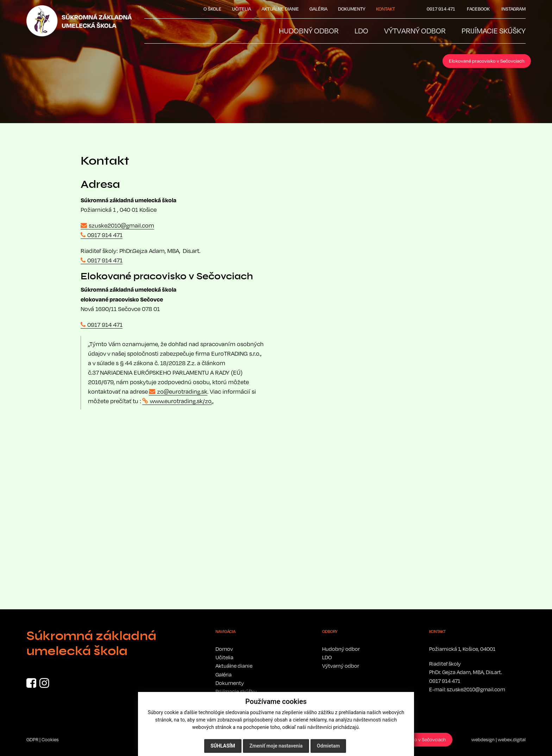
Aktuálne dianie (280, 9)
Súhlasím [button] (223, 746)
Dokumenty (352, 9)
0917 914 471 (105, 235)
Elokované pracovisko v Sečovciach (487, 61)
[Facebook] (31, 685)
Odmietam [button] (328, 746)
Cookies (50, 739)
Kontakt (385, 9)
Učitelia (241, 9)
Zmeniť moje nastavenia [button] (276, 746)
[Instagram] (44, 685)
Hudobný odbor (341, 649)
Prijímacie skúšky (236, 691)
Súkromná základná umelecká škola (91, 643)
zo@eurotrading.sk (182, 392)
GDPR (32, 739)
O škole (212, 9)
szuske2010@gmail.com (121, 225)
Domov (224, 649)
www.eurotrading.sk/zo (181, 401)
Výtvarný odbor (341, 666)
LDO (327, 657)
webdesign (483, 739)
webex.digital (512, 739)
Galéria (318, 9)
